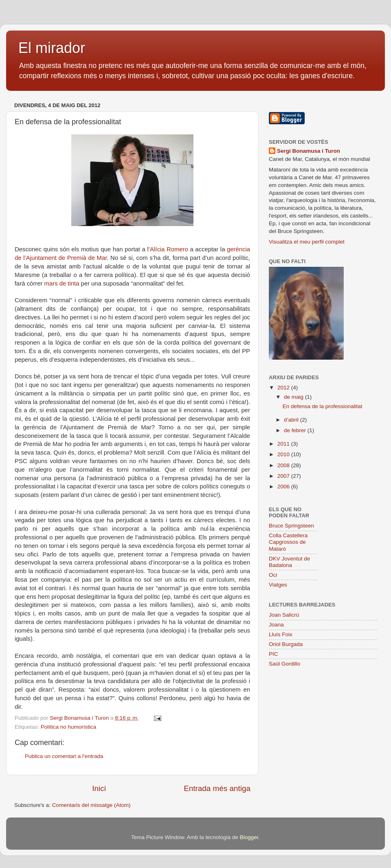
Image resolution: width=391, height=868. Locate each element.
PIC (273, 654)
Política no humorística (69, 727)
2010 (284, 454)
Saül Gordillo (284, 664)
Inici (99, 788)
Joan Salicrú (284, 615)
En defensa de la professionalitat (323, 406)
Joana (276, 625)
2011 (284, 444)
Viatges (278, 585)
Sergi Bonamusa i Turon (309, 151)
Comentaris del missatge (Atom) (91, 805)
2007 (284, 476)
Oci (273, 575)
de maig (294, 397)
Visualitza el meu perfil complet (307, 242)
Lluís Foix (281, 634)
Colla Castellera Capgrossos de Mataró (288, 542)
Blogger (249, 837)
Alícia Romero (169, 249)
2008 (284, 465)
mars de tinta (62, 283)
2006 (284, 487)
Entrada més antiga (217, 788)
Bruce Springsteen (291, 526)
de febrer (296, 430)
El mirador (52, 48)
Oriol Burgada (286, 644)
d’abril (292, 420)
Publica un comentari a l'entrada (64, 756)
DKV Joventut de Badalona (289, 562)
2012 (284, 388)
